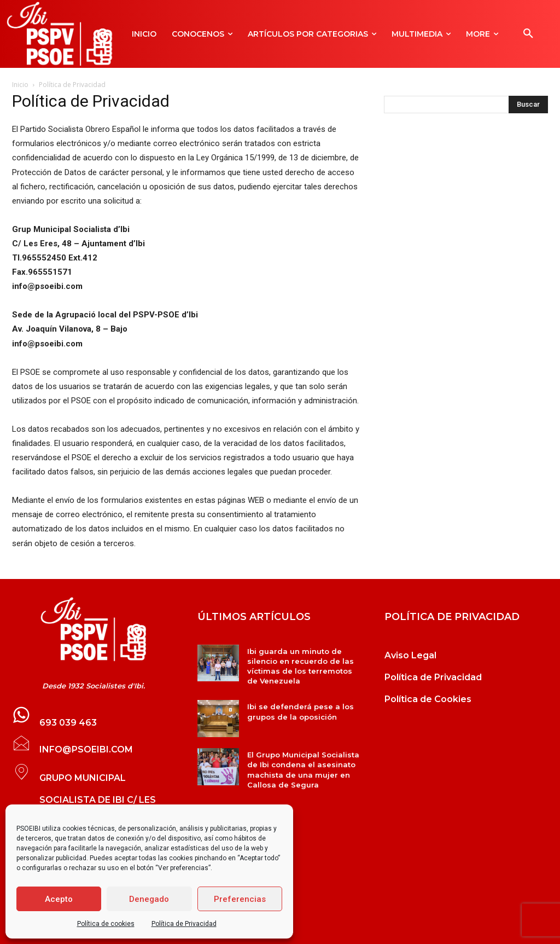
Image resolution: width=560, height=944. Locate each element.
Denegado (149, 899)
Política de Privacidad (184, 924)
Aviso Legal (410, 655)
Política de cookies (106, 924)
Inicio (20, 85)
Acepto (59, 899)
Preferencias (240, 899)
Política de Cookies (428, 699)
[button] (528, 34)
